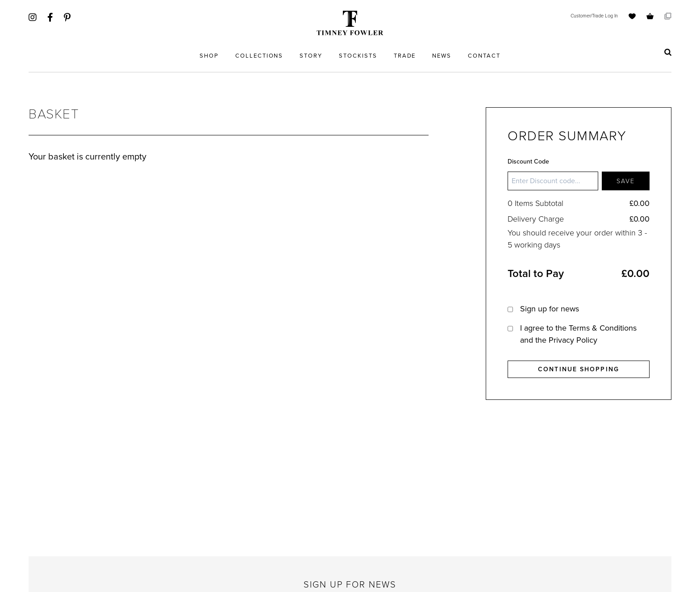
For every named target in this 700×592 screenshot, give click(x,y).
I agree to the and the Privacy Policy (578, 334)
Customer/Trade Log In (594, 16)
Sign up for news (550, 309)
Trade (405, 56)
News (442, 56)
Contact (484, 56)
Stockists (358, 56)
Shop (209, 56)
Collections (259, 56)
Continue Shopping (579, 369)
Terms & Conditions (603, 328)
